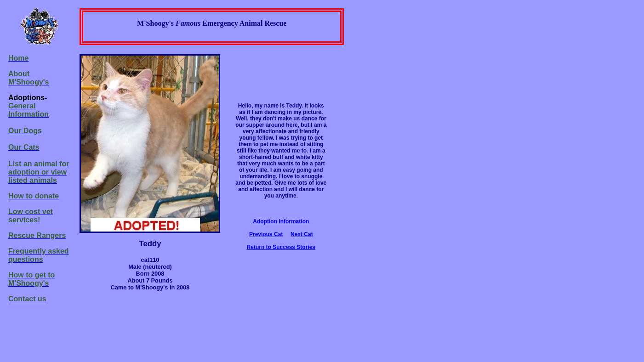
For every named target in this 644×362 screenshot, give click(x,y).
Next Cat (302, 234)
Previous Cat (266, 234)
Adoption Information (281, 221)
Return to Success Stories (281, 247)
